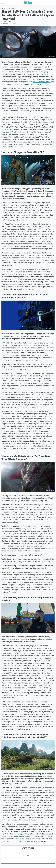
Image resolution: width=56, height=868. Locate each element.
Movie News (10, 8)
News (3, 8)
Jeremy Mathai (8, 22)
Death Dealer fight (16, 834)
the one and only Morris (42, 82)
